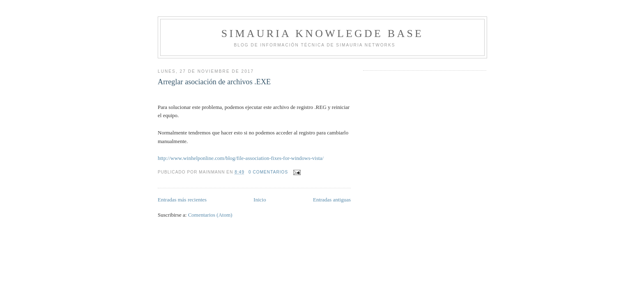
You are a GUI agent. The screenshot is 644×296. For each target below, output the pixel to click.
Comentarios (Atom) (210, 215)
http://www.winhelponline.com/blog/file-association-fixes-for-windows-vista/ (241, 158)
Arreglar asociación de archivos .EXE (214, 82)
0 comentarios (268, 172)
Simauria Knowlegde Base (322, 34)
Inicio (260, 200)
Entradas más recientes (182, 200)
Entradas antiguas (332, 200)
